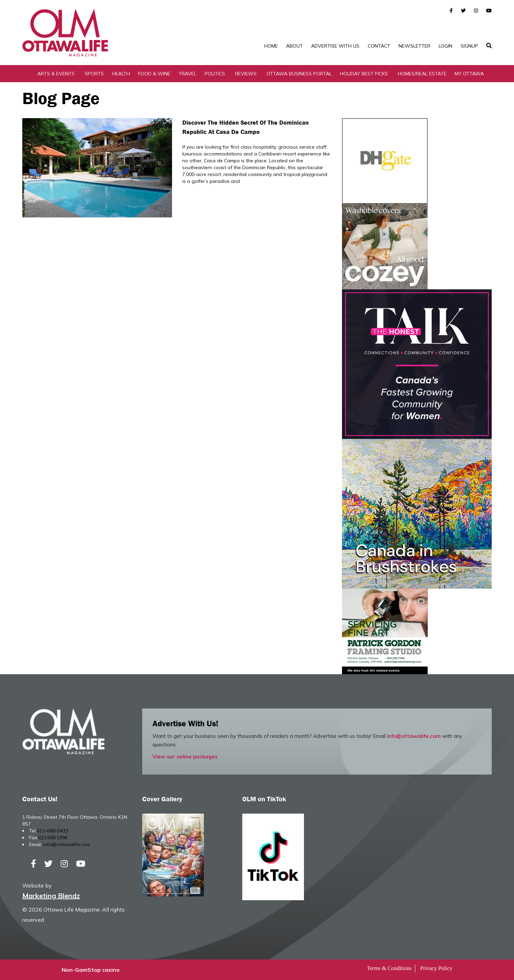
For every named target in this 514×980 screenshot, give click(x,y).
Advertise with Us (335, 46)
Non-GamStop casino (91, 970)
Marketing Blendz (51, 896)
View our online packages (185, 757)
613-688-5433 (52, 831)
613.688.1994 (53, 838)
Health (121, 74)
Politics (215, 74)
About (295, 46)
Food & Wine (154, 74)
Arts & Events (56, 74)
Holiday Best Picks (364, 74)
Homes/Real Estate (422, 74)
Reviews (246, 74)
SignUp (469, 46)
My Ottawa (469, 74)
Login (445, 46)
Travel (187, 74)
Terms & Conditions (389, 968)
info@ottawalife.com (414, 736)
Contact (379, 46)
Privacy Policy (436, 968)
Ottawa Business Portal (299, 74)
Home (271, 46)
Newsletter (414, 46)
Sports (94, 74)
